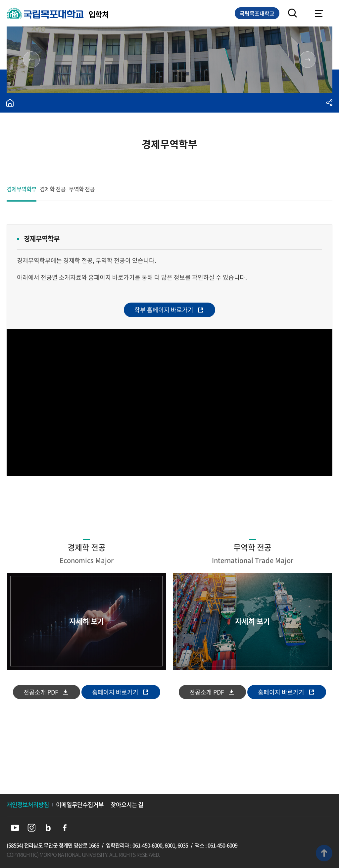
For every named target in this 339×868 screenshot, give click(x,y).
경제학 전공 (53, 189)
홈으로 (10, 103)
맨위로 (324, 853)
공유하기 (329, 103)
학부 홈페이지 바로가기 (164, 310)
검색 (293, 13)
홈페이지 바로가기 (115, 692)
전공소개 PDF (41, 692)
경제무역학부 (22, 189)
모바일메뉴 (319, 13)
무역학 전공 (82, 189)
